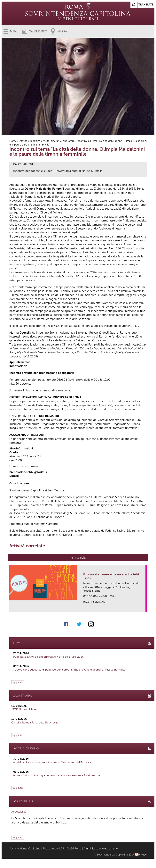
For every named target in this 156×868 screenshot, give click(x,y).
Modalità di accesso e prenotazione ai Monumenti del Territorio (53, 762)
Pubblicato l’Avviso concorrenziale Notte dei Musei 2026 (48, 657)
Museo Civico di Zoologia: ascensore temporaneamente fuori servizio (57, 775)
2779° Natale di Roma (25, 709)
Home (13, 141)
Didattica (35, 141)
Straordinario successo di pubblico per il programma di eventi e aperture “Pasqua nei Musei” (70, 670)
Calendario (38, 31)
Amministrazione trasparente (101, 849)
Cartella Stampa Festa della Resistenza (35, 723)
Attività (23, 141)
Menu (14, 31)
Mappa (62, 31)
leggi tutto (18, 682)
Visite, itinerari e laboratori (58, 141)
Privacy (142, 855)
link (144, 608)
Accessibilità (19, 812)
